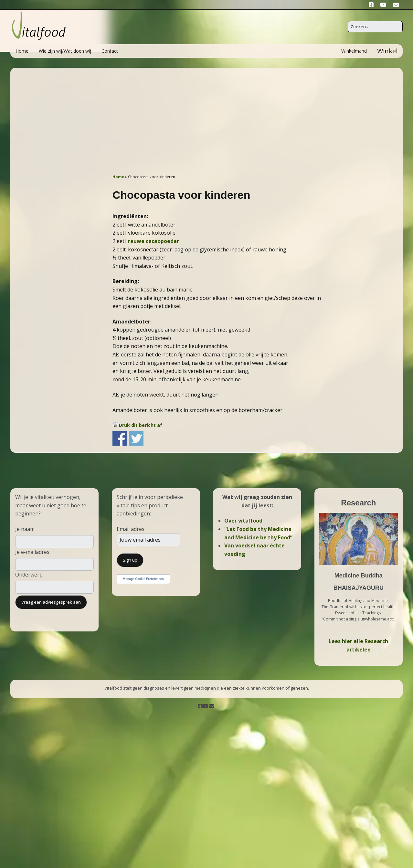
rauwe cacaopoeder (154, 241)
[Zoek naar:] (375, 27)
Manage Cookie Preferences (143, 579)
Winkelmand (354, 51)
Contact (110, 51)
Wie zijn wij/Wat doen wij (65, 51)
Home (22, 51)
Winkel (387, 51)
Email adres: (131, 529)
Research (358, 503)
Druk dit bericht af (141, 425)
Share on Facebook (120, 438)
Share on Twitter (136, 438)
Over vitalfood (243, 521)
